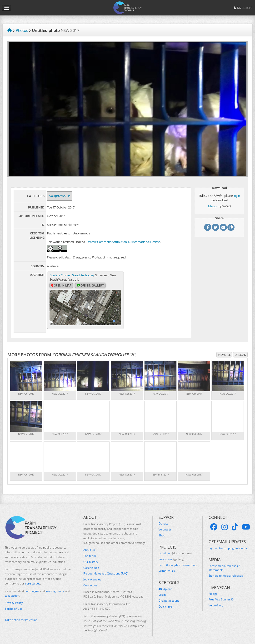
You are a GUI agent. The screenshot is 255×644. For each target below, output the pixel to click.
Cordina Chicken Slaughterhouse (71, 275)
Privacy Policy (14, 600)
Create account (169, 598)
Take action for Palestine (21, 617)
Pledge (213, 591)
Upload (240, 352)
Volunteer (165, 526)
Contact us (90, 582)
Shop (162, 532)
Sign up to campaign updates (228, 545)
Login (162, 592)
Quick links (166, 604)
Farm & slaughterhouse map (177, 562)
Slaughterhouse (60, 196)
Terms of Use (14, 606)
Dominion (175, 550)
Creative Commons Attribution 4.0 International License (123, 242)
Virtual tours (167, 568)
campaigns (32, 588)
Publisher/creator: (60, 233)
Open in (61, 286)
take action (12, 592)
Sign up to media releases (226, 573)
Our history (91, 559)
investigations (55, 588)
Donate (163, 520)
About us (89, 547)
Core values (91, 565)
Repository (171, 556)
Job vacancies (92, 576)
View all (224, 352)
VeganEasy (216, 602)
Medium (214, 206)
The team (90, 553)
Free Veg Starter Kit (221, 596)
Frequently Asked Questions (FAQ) (106, 570)
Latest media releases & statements (225, 565)
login (237, 196)
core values (33, 580)
